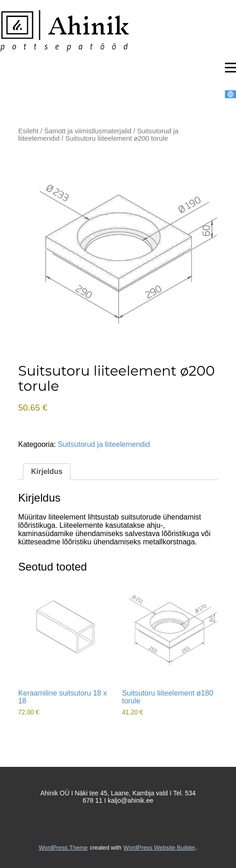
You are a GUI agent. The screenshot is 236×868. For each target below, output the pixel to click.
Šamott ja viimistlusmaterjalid (88, 131)
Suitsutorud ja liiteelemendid (104, 444)
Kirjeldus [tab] (46, 471)
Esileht (28, 131)
